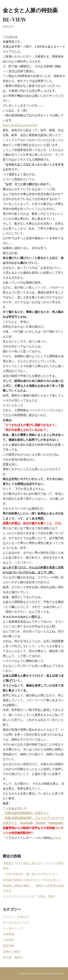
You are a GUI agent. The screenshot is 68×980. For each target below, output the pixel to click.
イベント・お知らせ (16, 917)
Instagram (56, 823)
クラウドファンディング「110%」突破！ (30, 896)
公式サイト (10, 823)
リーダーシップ (13, 928)
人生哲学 (9, 940)
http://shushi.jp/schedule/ (20, 125)
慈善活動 (9, 946)
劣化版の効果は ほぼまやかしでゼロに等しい (32, 880)
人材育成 (9, 934)
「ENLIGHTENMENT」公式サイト (26, 813)
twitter (41, 823)
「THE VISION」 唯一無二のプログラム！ (30, 874)
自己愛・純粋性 (13, 957)
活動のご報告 (11, 952)
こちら (56, 838)
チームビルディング (16, 923)
